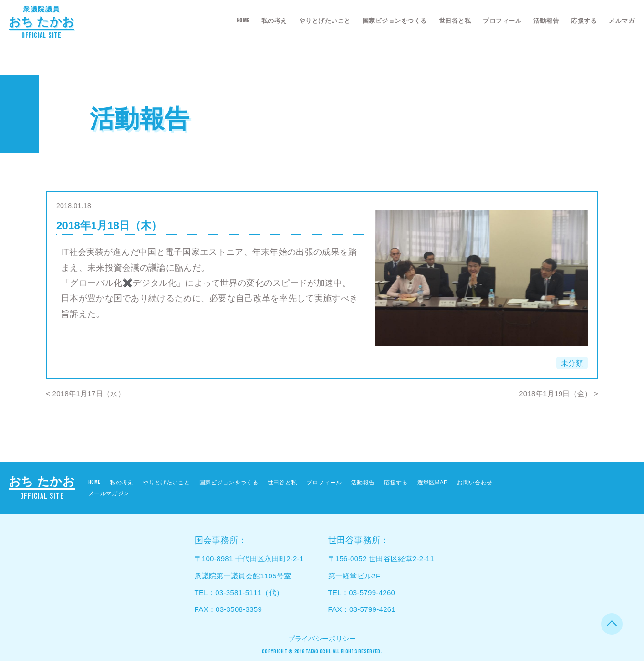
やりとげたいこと (325, 21)
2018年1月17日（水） (89, 393)
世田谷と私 (455, 21)
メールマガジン (109, 493)
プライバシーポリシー (322, 639)
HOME (243, 21)
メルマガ (622, 21)
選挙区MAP (433, 483)
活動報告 (546, 21)
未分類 (572, 363)
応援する (584, 21)
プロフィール (502, 21)
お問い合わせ (475, 483)
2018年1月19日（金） (555, 393)
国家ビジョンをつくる (395, 21)
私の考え (274, 21)
